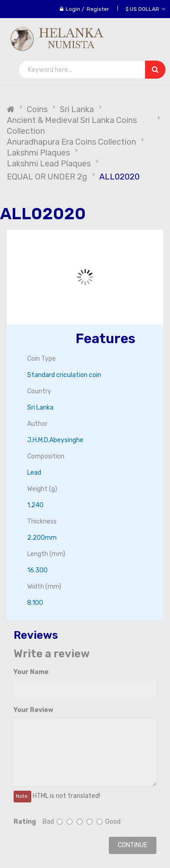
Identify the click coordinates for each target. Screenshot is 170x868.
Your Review (34, 710)
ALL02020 (119, 177)
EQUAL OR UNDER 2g (47, 177)
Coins (37, 109)
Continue (133, 845)
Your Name (31, 672)
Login (73, 9)
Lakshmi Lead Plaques (49, 164)
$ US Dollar (146, 9)
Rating (25, 822)
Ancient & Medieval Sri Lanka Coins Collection (72, 126)
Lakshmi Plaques (38, 153)
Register (98, 9)
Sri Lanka (77, 109)
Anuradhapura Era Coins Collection (71, 142)
